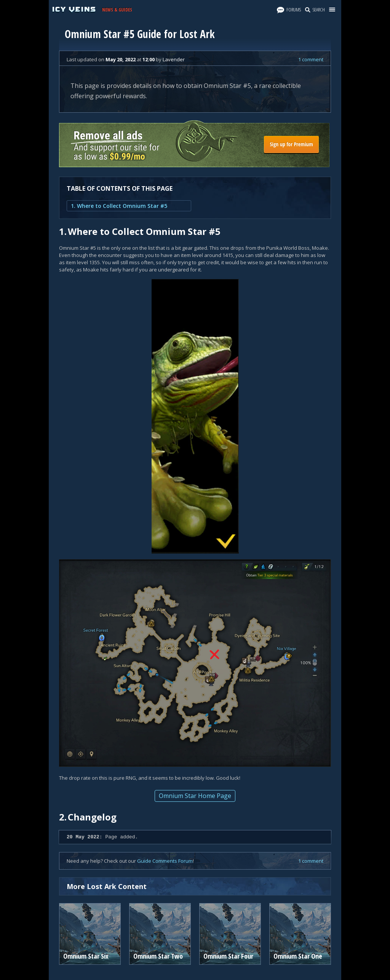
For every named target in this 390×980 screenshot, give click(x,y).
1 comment (311, 59)
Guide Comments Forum (165, 861)
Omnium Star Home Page (195, 796)
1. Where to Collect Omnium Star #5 (119, 206)
